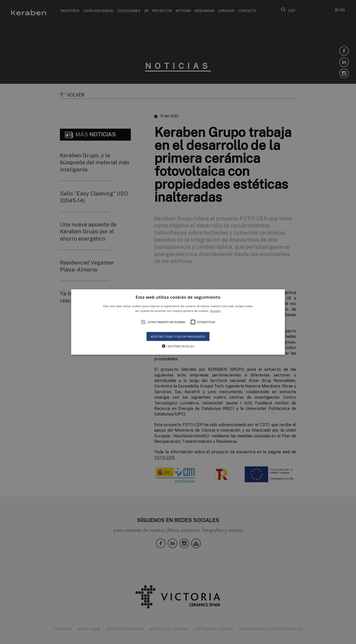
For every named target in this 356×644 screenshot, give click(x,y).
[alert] (178, 322)
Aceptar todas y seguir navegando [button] (178, 336)
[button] (178, 322)
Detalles (215, 311)
